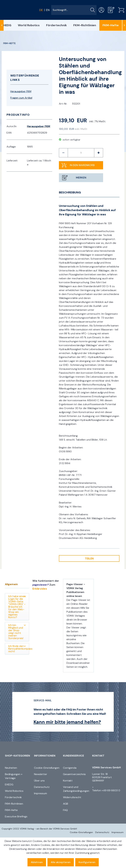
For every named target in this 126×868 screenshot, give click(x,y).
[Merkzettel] (111, 10)
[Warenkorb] (121, 10)
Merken (81, 178)
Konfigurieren (87, 862)
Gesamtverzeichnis (74, 774)
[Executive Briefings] (19, 817)
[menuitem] (74, 10)
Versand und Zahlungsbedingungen (76, 789)
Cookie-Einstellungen (47, 768)
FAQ (65, 810)
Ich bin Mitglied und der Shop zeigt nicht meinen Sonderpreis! (17, 632)
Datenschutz (42, 787)
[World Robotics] (29, 25)
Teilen (89, 558)
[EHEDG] (19, 785)
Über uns (39, 781)
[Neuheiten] (19, 768)
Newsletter (41, 774)
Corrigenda (70, 768)
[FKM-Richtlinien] (85, 25)
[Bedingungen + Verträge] (19, 776)
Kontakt (68, 781)
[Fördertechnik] (56, 25)
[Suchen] (93, 10)
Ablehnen (37, 862)
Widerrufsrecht (72, 797)
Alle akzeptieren (61, 862)
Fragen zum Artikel (21, 98)
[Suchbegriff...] (74, 10)
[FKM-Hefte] (111, 25)
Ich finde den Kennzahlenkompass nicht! (19, 649)
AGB (66, 804)
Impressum (40, 793)
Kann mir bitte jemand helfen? (67, 722)
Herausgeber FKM (21, 91)
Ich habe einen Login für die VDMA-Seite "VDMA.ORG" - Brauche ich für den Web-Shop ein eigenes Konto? (17, 607)
